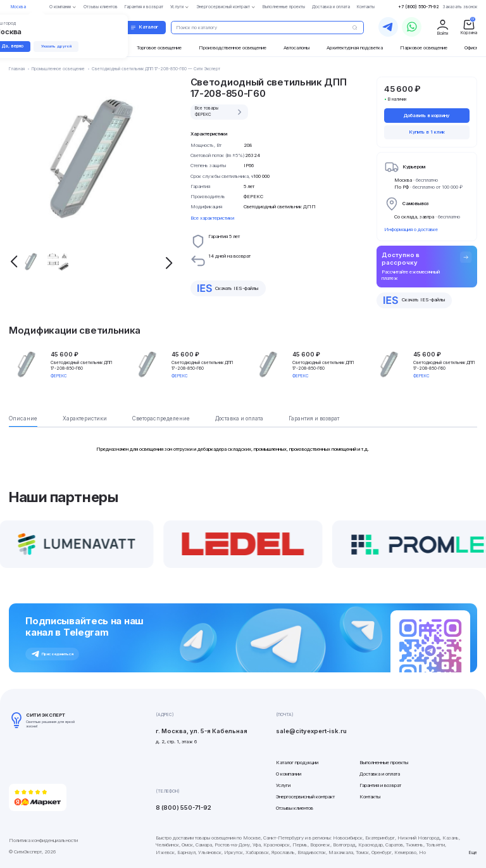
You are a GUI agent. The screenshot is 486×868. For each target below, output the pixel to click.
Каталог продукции (297, 763)
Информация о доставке (411, 230)
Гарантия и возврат (380, 785)
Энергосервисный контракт (305, 797)
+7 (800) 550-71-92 (419, 7)
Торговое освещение (159, 48)
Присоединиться (53, 654)
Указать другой (56, 46)
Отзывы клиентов (295, 808)
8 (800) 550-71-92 (184, 808)
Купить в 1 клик (427, 132)
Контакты (370, 797)
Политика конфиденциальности (43, 840)
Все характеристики (212, 218)
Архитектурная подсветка (355, 48)
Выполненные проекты (384, 763)
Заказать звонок (460, 7)
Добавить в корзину (427, 116)
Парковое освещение (424, 48)
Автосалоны (296, 48)
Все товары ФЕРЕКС (220, 111)
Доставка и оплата (380, 774)
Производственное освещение (233, 48)
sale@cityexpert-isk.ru (311, 731)
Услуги (283, 785)
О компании (289, 774)
